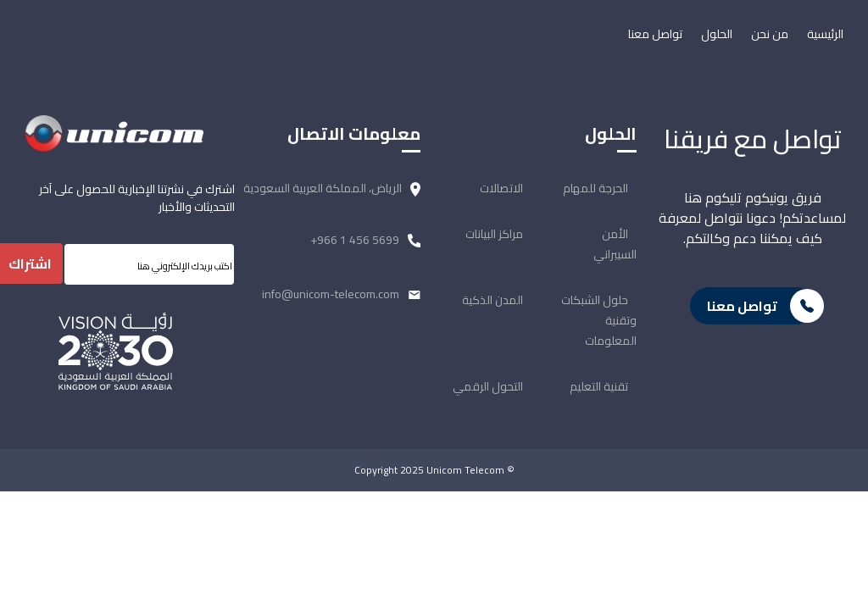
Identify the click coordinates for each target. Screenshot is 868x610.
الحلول (717, 34)
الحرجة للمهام (595, 188)
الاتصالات (501, 188)
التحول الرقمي (488, 386)
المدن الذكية (492, 300)
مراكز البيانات (494, 234)
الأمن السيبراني (615, 244)
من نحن (770, 34)
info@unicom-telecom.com (331, 294)
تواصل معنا (655, 34)
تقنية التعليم (599, 386)
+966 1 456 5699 (355, 240)
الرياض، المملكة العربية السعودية (323, 188)
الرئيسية (825, 34)
